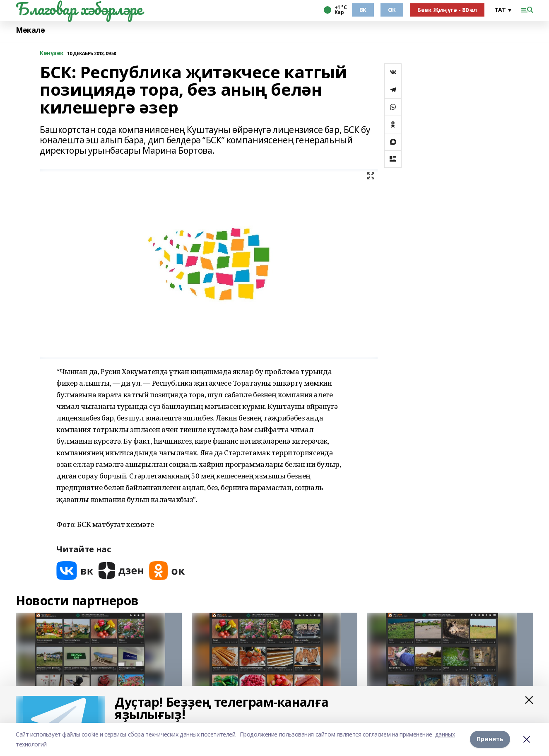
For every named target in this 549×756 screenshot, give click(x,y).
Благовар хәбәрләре (79, 9)
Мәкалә (30, 30)
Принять (490, 739)
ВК (363, 10)
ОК (392, 10)
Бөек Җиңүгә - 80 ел (447, 10)
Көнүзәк (52, 53)
